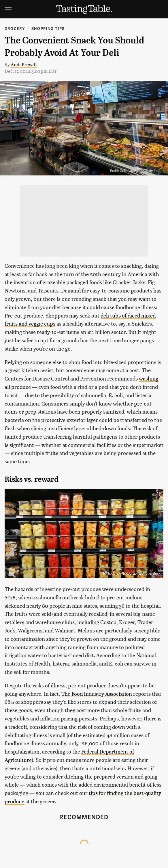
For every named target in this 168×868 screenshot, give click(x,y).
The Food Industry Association (97, 694)
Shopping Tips (48, 28)
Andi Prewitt (24, 64)
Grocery (15, 28)
